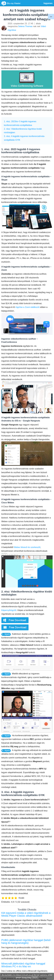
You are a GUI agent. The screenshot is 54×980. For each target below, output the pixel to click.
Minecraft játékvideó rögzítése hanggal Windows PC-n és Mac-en (23, 965)
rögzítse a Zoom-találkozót (27, 307)
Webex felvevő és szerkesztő (27, 547)
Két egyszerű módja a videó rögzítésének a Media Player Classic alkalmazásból (26, 914)
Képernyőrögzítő (9, 610)
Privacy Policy (27, 978)
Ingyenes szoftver (48, 5)
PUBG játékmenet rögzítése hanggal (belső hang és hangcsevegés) (26, 942)
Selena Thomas (25, 26)
